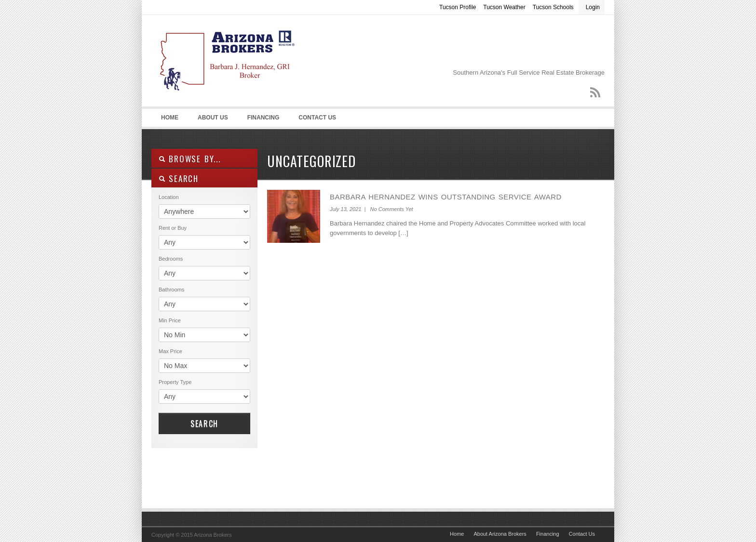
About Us (213, 118)
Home (170, 118)
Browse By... (190, 159)
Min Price (170, 320)
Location (169, 197)
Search (204, 423)
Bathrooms (171, 290)
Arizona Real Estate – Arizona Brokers (224, 63)
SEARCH (179, 178)
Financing (263, 118)
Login (593, 7)
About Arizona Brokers (500, 534)
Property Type (175, 382)
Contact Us (317, 118)
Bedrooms (171, 259)
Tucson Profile (458, 7)
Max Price (170, 351)
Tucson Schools (553, 7)
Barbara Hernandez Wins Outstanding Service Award (446, 197)
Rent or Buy (173, 228)
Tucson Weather (504, 7)
